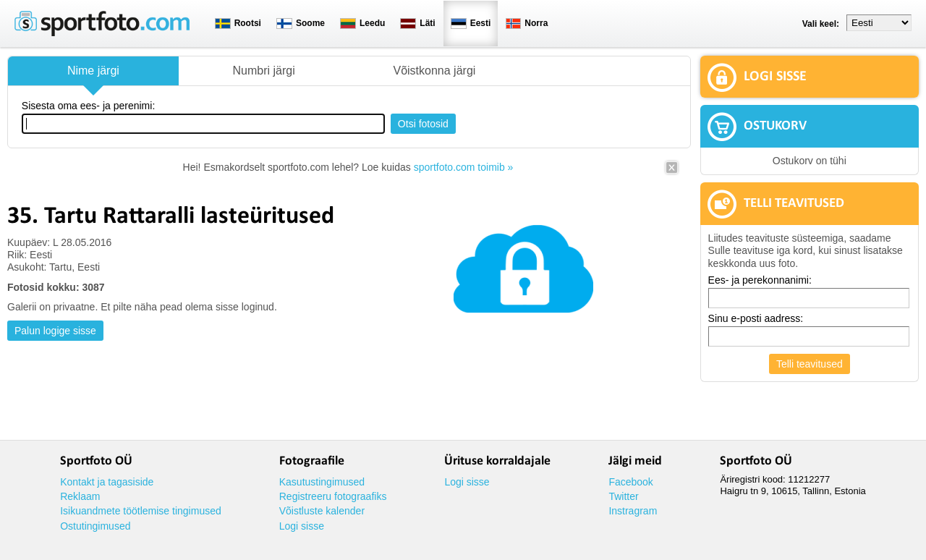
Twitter (623, 496)
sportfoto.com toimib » (464, 167)
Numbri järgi (264, 71)
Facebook (630, 482)
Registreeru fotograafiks (333, 496)
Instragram (633, 511)
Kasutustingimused (322, 482)
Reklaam (80, 496)
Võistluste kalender (322, 511)
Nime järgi (93, 71)
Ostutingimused (95, 526)
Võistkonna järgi (434, 71)
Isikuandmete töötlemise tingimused (141, 511)
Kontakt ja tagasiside (107, 482)
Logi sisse (302, 526)
